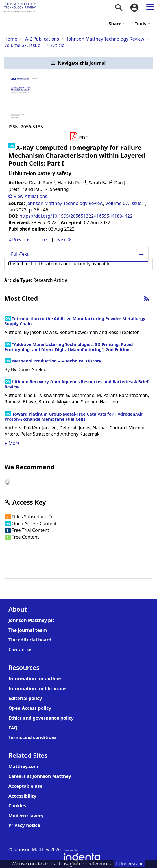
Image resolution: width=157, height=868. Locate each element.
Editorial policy (25, 698)
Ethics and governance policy (41, 718)
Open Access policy (30, 708)
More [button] (12, 443)
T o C (44, 240)
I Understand (130, 864)
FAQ (13, 728)
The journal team (28, 630)
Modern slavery (26, 816)
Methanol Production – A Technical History (57, 361)
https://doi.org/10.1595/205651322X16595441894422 (76, 216)
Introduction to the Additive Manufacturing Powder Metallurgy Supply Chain (75, 321)
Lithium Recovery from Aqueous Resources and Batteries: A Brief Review (76, 384)
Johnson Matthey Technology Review (106, 39)
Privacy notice (24, 825)
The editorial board (30, 640)
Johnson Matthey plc (31, 620)
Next (64, 240)
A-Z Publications (42, 39)
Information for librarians (37, 688)
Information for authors (35, 679)
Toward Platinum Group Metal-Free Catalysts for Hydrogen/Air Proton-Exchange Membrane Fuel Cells (74, 416)
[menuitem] (119, 8)
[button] (78, 63)
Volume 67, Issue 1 (25, 45)
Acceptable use (25, 786)
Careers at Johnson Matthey (40, 776)
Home (11, 39)
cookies (36, 864)
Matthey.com (23, 766)
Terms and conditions (33, 737)
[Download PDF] (78, 137)
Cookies (17, 806)
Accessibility (22, 796)
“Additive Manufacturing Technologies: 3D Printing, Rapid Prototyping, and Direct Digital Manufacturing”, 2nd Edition (69, 347)
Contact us (20, 650)
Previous (19, 240)
